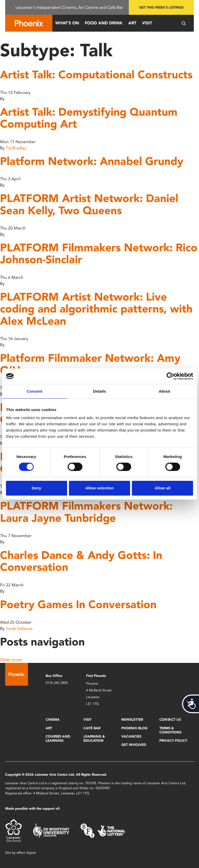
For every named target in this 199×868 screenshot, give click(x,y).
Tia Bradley (16, 148)
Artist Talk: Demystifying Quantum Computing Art (89, 118)
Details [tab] (99, 391)
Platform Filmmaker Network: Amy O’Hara (90, 364)
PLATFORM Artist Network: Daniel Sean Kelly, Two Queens (89, 204)
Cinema (53, 720)
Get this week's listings (161, 7)
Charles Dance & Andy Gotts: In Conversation (81, 561)
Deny (36, 488)
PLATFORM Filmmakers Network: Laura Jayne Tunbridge (86, 512)
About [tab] (165, 391)
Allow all (163, 488)
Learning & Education (94, 738)
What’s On (67, 23)
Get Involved (134, 745)
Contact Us (170, 720)
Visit (147, 23)
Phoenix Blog (134, 728)
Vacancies (131, 736)
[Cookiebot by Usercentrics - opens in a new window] (170, 376)
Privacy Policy (173, 741)
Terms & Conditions (170, 730)
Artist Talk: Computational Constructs (96, 75)
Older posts (11, 660)
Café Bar (92, 728)
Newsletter (132, 720)
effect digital (26, 853)
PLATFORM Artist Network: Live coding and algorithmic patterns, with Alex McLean (96, 309)
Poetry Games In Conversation (78, 604)
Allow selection (99, 488)
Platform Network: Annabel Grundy (92, 161)
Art (132, 23)
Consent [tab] (35, 391)
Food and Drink (104, 23)
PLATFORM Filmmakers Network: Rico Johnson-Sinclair (99, 254)
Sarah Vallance (19, 629)
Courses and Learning (58, 738)
